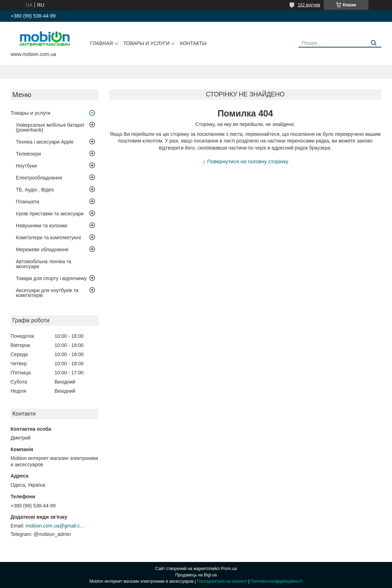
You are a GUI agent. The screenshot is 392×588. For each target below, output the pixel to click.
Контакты (193, 43)
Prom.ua (229, 569)
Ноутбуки (26, 166)
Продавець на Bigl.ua (196, 575)
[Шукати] (374, 43)
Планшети (28, 202)
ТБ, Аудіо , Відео (35, 190)
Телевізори (28, 154)
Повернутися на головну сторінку (248, 161)
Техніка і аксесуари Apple (45, 142)
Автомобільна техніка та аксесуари (44, 264)
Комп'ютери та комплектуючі (48, 238)
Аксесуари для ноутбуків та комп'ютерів (47, 293)
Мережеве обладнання (42, 249)
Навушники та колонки (42, 226)
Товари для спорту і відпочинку (51, 278)
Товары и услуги (147, 43)
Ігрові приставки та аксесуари (50, 214)
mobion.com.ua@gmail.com (56, 526)
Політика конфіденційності (277, 581)
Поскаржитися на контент (222, 581)
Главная (101, 43)
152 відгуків (309, 5)
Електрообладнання (39, 178)
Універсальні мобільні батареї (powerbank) (50, 127)
